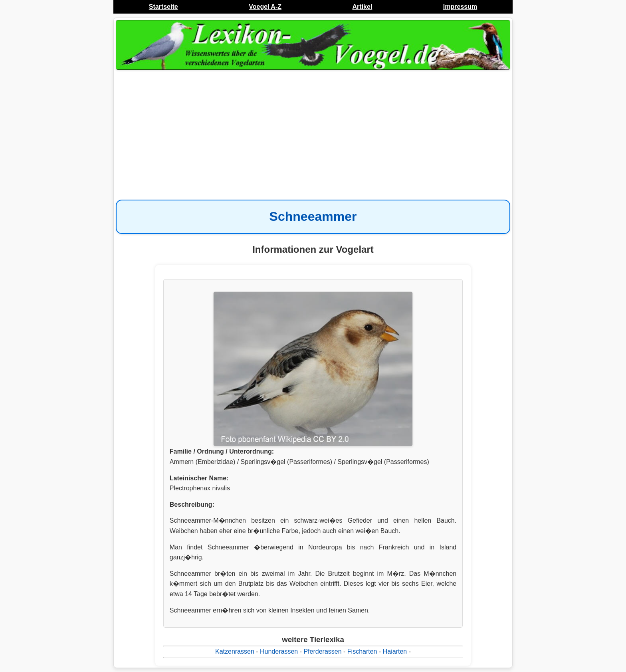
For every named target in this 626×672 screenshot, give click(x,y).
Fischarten (362, 651)
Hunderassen (279, 651)
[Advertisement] (313, 136)
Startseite (163, 7)
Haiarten (395, 651)
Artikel (363, 7)
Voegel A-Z (265, 7)
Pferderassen (322, 651)
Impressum (460, 7)
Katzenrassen (235, 651)
